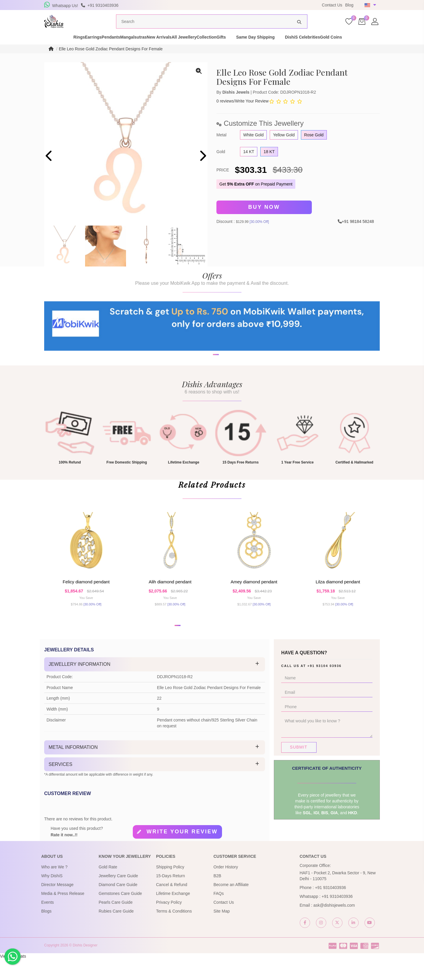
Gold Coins (382, 48)
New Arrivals (168, 48)
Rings (47, 48)
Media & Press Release (63, 914)
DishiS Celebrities (343, 48)
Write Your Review (252, 112)
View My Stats (13, 977)
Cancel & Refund (172, 905)
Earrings (72, 48)
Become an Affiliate (231, 905)
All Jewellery (204, 48)
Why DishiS (52, 897)
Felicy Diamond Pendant (86, 599)
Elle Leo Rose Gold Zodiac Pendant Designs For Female (111, 60)
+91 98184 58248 (358, 231)
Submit (299, 768)
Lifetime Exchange (173, 914)
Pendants (100, 48)
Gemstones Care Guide (120, 914)
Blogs (46, 932)
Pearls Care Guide (116, 923)
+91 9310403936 (331, 908)
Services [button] (61, 785)
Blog (349, 5)
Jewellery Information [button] (79, 685)
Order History (226, 888)
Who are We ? (54, 888)
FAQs (219, 914)
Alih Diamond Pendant (170, 599)
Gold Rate (108, 888)
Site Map (222, 932)
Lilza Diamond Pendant (338, 599)
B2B (217, 897)
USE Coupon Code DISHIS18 (251, 5)
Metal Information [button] (73, 768)
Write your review (182, 852)
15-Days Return (170, 897)
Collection (237, 48)
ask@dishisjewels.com (334, 926)
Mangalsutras (132, 48)
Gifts (261, 48)
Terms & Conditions (174, 932)
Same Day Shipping (296, 48)
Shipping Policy (170, 888)
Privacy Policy (169, 923)
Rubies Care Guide (116, 932)
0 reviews (225, 112)
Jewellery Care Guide (118, 897)
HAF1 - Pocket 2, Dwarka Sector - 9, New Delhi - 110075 (338, 897)
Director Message (57, 905)
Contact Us (332, 5)
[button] (208, 390)
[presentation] (49, 167)
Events (48, 923)
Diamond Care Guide (118, 905)
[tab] (155, 685)
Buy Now (264, 218)
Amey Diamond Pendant (254, 599)
